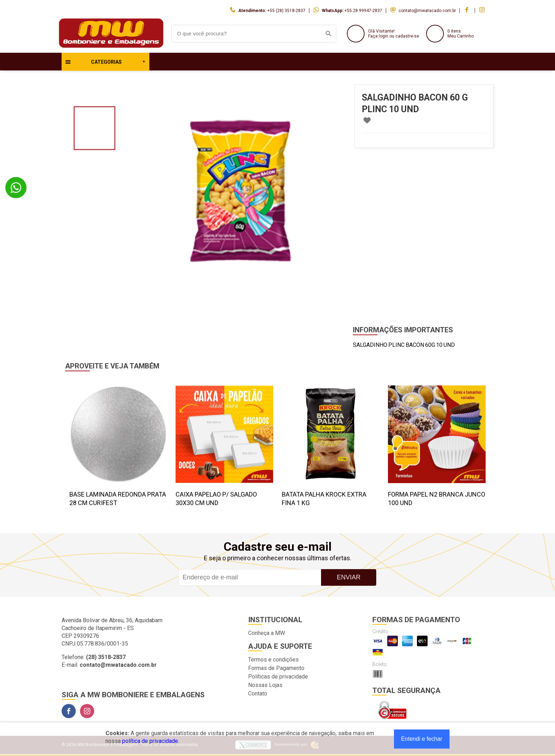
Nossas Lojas (265, 685)
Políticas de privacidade (278, 677)
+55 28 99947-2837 (363, 11)
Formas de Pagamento (276, 668)
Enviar (348, 577)
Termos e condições (273, 660)
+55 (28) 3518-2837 (286, 11)
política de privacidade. (151, 741)
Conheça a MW (267, 633)
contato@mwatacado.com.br (427, 11)
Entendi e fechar (422, 739)
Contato (258, 694)
